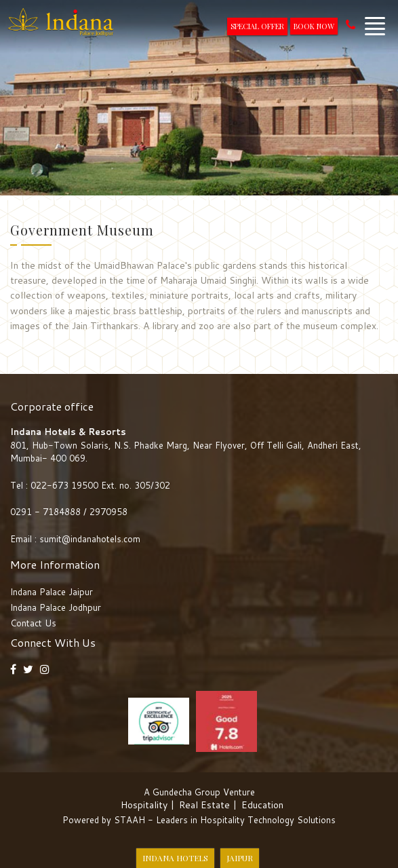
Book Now (314, 26)
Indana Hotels (175, 858)
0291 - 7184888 (47, 512)
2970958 (108, 512)
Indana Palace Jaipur (52, 592)
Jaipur (240, 858)
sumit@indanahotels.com (90, 539)
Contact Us (33, 623)
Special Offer (257, 26)
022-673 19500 (64, 485)
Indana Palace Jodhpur (56, 607)
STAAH (130, 820)
